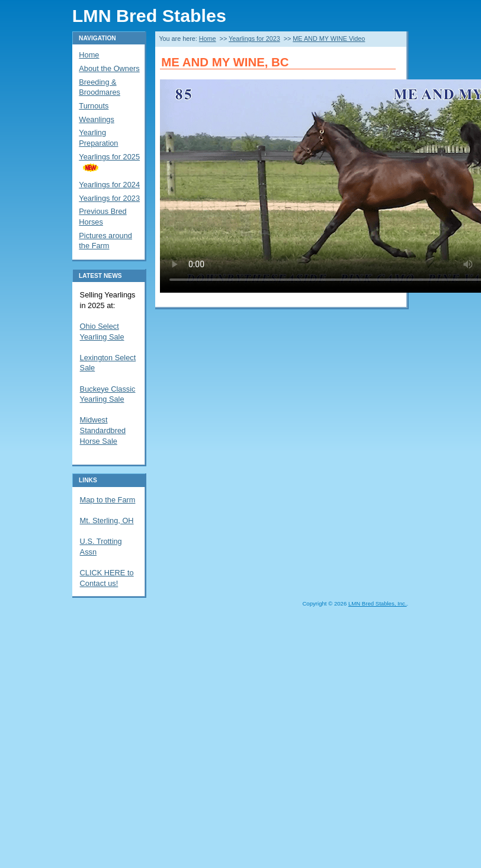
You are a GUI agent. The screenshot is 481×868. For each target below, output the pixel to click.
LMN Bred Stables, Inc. (378, 603)
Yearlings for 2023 (254, 39)
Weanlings (97, 119)
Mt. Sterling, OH (107, 521)
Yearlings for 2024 (109, 185)
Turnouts (94, 106)
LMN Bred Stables (149, 15)
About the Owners (109, 68)
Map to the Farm (108, 500)
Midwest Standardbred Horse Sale (103, 430)
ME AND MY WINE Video (329, 39)
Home (208, 39)
